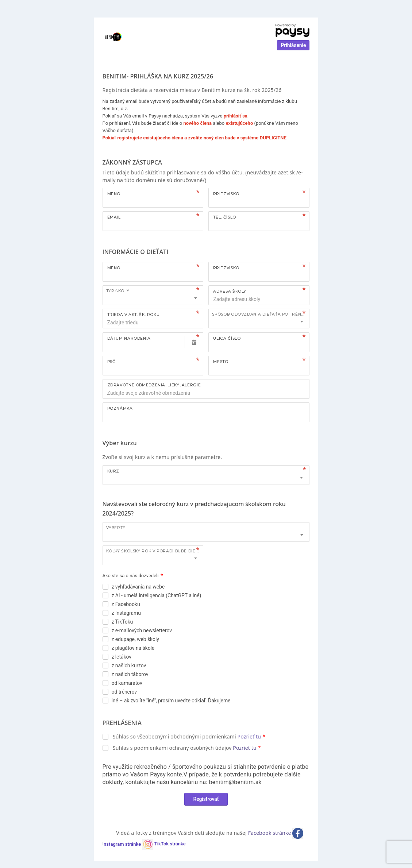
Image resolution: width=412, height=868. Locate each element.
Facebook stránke (270, 833)
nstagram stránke (128, 844)
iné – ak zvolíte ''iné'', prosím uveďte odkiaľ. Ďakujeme (171, 701)
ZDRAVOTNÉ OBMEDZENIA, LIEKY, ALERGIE (154, 385)
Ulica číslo (227, 338)
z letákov (122, 657)
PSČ (111, 362)
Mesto (221, 362)
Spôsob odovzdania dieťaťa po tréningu (261, 314)
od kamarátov (127, 683)
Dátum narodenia (129, 338)
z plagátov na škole (133, 648)
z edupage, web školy (135, 639)
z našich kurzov (129, 666)
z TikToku (122, 622)
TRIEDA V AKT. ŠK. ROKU (134, 315)
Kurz (113, 471)
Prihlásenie (293, 45)
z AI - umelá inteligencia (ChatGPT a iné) (157, 595)
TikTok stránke (170, 844)
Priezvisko (226, 194)
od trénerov (124, 692)
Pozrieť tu (249, 736)
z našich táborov (130, 674)
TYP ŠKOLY (118, 291)
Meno (114, 194)
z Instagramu (126, 613)
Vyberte (116, 528)
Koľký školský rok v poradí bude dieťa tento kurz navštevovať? (155, 551)
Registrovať (206, 799)
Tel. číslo (224, 217)
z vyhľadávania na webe (138, 587)
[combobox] (153, 295)
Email (114, 217)
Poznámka (120, 408)
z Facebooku (126, 604)
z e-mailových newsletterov (142, 630)
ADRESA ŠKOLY (230, 291)
